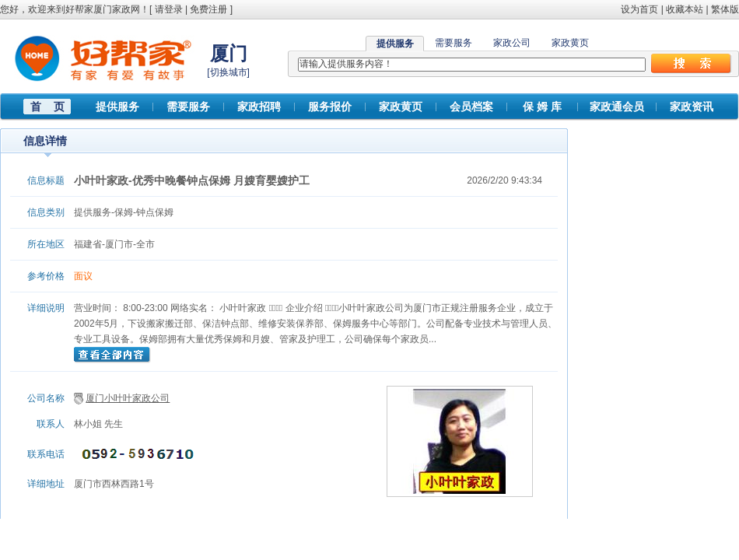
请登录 (169, 9)
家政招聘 (259, 107)
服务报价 (330, 107)
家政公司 (512, 43)
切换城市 (229, 72)
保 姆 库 (542, 107)
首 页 (47, 107)
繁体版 (725, 9)
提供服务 (117, 107)
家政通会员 (617, 107)
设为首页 (639, 9)
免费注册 (208, 9)
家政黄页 (570, 43)
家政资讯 (692, 107)
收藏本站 (685, 9)
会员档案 (471, 107)
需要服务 (454, 43)
